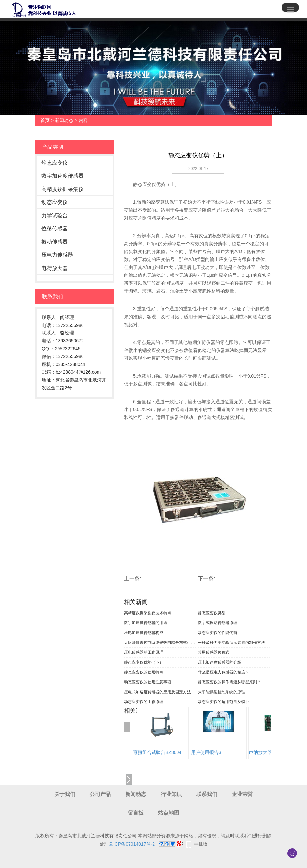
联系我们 (207, 794)
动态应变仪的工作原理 (144, 702)
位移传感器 (55, 229)
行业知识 (171, 794)
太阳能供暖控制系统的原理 (222, 692)
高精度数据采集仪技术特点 (148, 613)
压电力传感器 (57, 255)
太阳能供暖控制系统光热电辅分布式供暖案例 (160, 643)
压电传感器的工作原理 (144, 652)
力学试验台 (55, 215)
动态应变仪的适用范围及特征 (224, 702)
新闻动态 (64, 120)
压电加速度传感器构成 (144, 633)
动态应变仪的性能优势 (218, 633)
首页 (45, 120)
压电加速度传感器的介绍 (220, 662)
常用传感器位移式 (214, 652)
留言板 (136, 813)
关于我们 (65, 794)
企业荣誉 (242, 794)
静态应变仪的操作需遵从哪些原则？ (229, 682)
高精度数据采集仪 (62, 189)
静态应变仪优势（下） (144, 662)
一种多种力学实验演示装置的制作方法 (231, 643)
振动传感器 (55, 242)
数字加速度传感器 (62, 176)
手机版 (201, 844)
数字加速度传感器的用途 (146, 623)
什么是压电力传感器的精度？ (224, 672)
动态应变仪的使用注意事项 (148, 682)
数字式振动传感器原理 (218, 623)
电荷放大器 (55, 268)
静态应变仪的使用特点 (144, 672)
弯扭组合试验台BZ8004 (157, 752)
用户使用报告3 (206, 752)
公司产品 (100, 794)
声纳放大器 (260, 752)
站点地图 (169, 813)
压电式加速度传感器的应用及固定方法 (157, 692)
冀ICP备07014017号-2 (132, 844)
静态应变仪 (55, 163)
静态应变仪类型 (212, 613)
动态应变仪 (55, 202)
